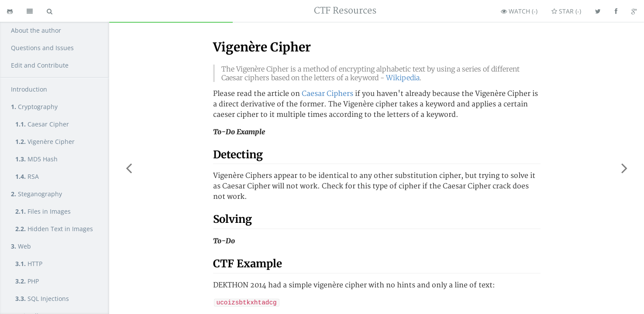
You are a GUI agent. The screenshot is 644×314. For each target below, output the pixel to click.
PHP (27, 281)
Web (21, 246)
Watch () (519, 11)
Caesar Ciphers (327, 94)
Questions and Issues (42, 48)
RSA (27, 176)
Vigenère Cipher (45, 142)
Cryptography (34, 107)
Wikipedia (403, 78)
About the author (36, 30)
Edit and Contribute (40, 65)
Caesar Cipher (42, 124)
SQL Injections (42, 299)
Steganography (36, 194)
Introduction (29, 89)
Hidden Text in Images (54, 229)
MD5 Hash (36, 159)
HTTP (29, 264)
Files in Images (43, 211)
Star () (566, 11)
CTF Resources (345, 11)
